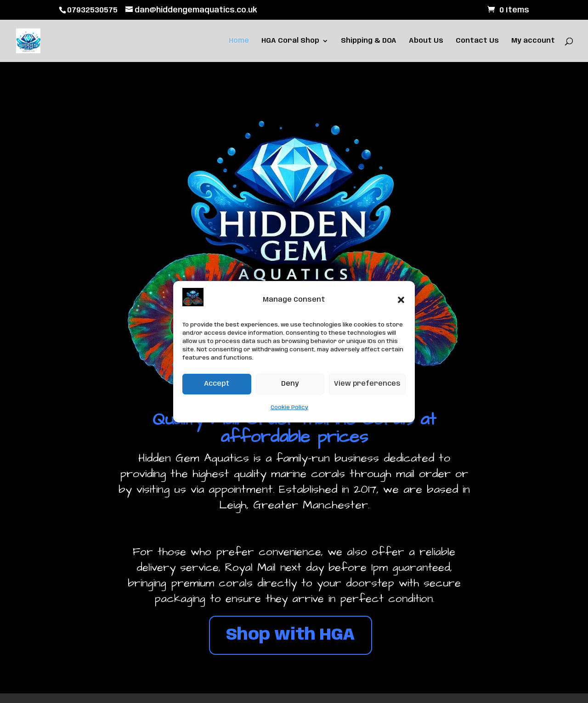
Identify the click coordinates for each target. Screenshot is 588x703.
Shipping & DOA (369, 41)
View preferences (367, 384)
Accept (217, 384)
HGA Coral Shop (290, 41)
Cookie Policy (289, 408)
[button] (401, 300)
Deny (290, 384)
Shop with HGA (291, 635)
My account (533, 41)
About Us (426, 41)
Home (239, 41)
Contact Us (477, 41)
